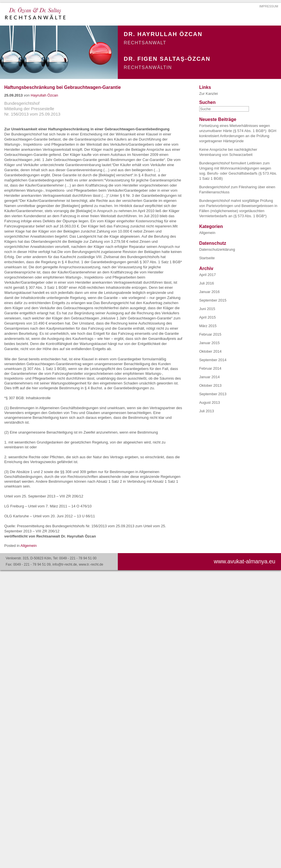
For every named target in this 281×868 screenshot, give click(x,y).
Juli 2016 (207, 283)
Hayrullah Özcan (44, 95)
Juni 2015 (207, 309)
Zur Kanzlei (209, 94)
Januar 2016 (209, 292)
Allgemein (29, 546)
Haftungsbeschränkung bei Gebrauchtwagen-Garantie (63, 87)
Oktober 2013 (210, 385)
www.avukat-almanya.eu (245, 561)
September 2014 (213, 360)
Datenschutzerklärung (217, 249)
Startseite (207, 258)
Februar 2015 (210, 334)
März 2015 (208, 326)
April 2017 (208, 275)
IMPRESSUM (269, 6)
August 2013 (210, 402)
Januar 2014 (209, 377)
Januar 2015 (209, 343)
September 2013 (213, 394)
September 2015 (213, 300)
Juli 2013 (207, 411)
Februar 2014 (210, 368)
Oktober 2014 (210, 351)
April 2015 (208, 317)
